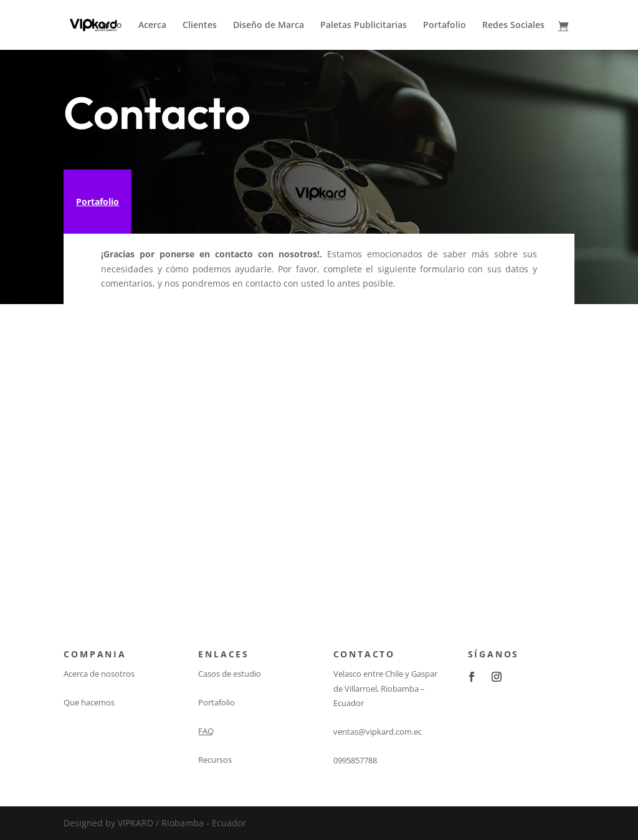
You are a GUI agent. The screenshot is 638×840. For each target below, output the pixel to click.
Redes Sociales (513, 26)
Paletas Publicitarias (364, 26)
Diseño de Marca (269, 26)
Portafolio (445, 26)
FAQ (206, 731)
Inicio (111, 26)
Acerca (152, 26)
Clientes (200, 26)
